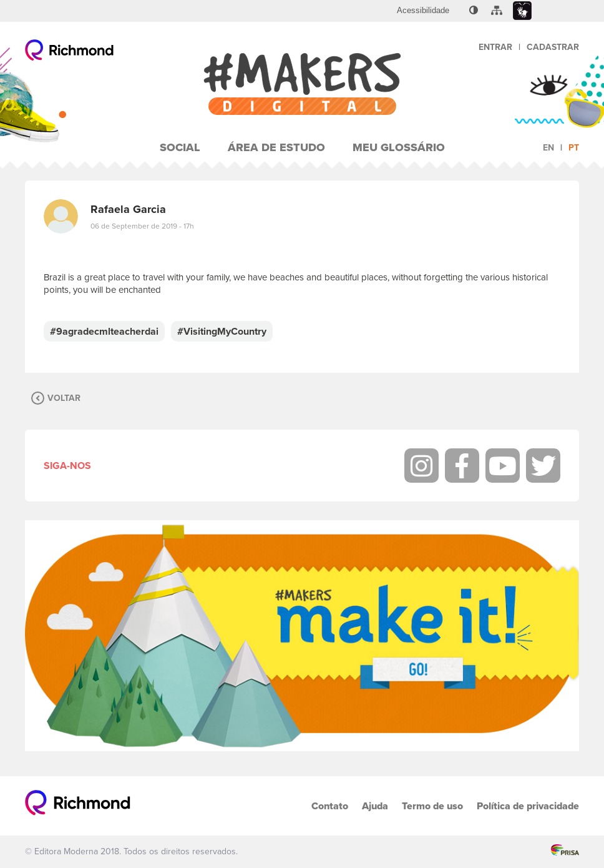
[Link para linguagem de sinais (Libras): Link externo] (522, 11)
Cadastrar (553, 47)
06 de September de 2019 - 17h (142, 226)
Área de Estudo (276, 147)
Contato (330, 806)
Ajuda (375, 806)
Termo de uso (432, 806)
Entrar (495, 47)
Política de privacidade (528, 806)
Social (180, 147)
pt (574, 148)
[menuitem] (423, 11)
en (548, 148)
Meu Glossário (399, 147)
